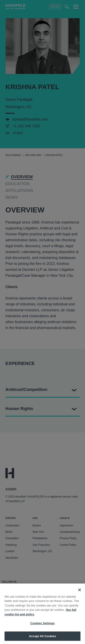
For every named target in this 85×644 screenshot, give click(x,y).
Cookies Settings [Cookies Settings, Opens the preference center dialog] (43, 627)
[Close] (80, 593)
